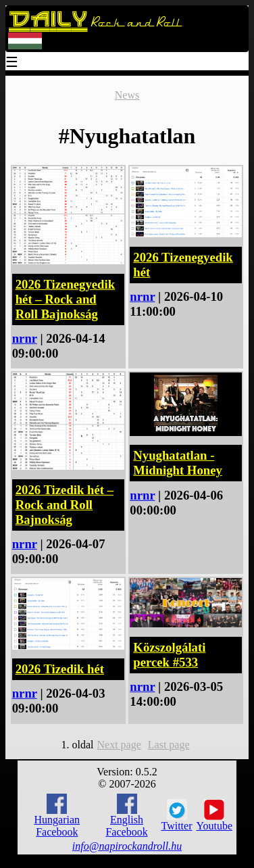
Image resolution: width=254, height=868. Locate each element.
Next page (119, 745)
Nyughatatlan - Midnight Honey (177, 463)
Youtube (215, 815)
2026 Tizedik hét (60, 669)
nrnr (25, 338)
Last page (169, 745)
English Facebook (126, 816)
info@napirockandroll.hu (127, 846)
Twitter (177, 815)
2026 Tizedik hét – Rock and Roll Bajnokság (65, 505)
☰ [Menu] (12, 63)
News (127, 95)
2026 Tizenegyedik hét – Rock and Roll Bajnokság (65, 299)
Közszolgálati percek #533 (169, 655)
